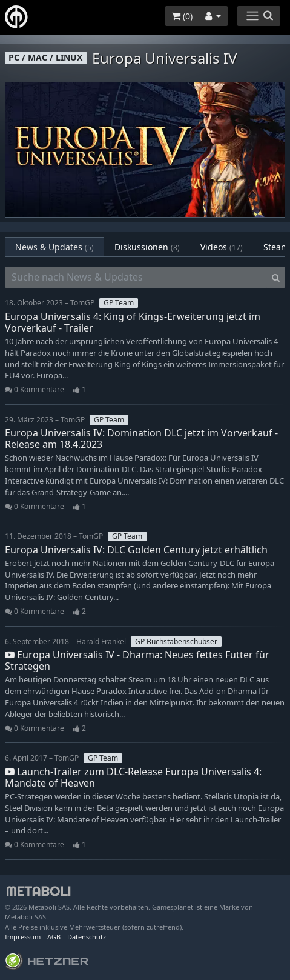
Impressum (23, 937)
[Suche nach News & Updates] (136, 278)
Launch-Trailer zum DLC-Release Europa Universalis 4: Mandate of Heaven (133, 777)
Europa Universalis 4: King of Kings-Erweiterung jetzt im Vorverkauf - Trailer (133, 322)
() (182, 16)
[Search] (276, 278)
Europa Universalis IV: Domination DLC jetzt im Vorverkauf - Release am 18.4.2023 (141, 438)
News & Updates (54, 247)
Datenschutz (87, 937)
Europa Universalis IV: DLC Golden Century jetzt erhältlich (136, 550)
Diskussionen (147, 247)
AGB (54, 937)
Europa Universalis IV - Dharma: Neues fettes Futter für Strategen (137, 660)
